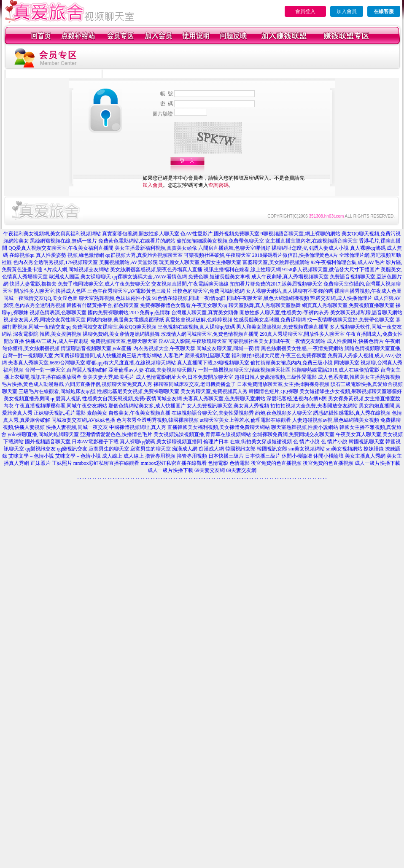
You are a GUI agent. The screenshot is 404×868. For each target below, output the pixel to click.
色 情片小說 (306, 442)
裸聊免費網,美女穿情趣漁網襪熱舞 (121, 334)
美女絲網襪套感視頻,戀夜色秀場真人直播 (156, 270)
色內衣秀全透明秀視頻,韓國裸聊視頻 (158, 420)
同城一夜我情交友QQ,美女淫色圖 (40, 298)
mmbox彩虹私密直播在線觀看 (106, 463)
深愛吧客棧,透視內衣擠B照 (297, 399)
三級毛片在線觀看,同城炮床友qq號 (57, 391)
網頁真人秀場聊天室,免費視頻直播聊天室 (348, 305)
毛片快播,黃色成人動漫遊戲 (33, 384)
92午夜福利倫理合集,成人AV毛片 (348, 262)
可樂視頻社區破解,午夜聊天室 (217, 255)
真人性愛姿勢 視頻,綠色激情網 (70, 255)
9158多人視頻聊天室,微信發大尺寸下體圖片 (331, 270)
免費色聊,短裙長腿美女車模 (219, 277)
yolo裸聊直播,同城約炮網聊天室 (43, 434)
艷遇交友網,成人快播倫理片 (341, 298)
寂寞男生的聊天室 (109, 449)
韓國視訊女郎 (240, 449)
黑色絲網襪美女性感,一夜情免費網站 (302, 348)
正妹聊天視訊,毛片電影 (60, 413)
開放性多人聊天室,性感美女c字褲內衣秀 (284, 313)
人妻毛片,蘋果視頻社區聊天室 (197, 356)
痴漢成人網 (185, 449)
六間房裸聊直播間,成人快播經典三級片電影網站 (108, 356)
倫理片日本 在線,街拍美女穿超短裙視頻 (248, 442)
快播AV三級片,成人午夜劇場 (57, 341)
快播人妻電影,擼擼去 (33, 284)
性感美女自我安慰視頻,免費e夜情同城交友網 (132, 399)
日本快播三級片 (226, 456)
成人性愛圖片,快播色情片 (355, 341)
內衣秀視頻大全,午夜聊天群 (164, 348)
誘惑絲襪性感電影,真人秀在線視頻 (352, 413)
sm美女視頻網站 (307, 449)
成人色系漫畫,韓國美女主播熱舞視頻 (359, 377)
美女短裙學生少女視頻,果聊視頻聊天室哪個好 (351, 391)
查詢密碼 (218, 185)
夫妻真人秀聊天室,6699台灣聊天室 (47, 363)
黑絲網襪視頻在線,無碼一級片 (63, 241)
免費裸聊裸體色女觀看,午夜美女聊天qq (184, 305)
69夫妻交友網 (210, 470)
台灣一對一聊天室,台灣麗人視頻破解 (66, 370)
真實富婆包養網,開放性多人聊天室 (141, 234)
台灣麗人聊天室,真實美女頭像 (205, 313)
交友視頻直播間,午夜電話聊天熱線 (190, 284)
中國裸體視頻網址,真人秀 (138, 427)
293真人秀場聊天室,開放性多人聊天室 (302, 334)
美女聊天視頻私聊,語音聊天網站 (366, 313)
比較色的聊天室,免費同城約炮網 (209, 291)
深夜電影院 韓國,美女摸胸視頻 (47, 334)
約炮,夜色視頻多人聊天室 (284, 413)
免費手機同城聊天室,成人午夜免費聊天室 (104, 284)
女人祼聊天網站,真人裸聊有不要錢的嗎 (290, 291)
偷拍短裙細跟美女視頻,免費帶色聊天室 (220, 241)
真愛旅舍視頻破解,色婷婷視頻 (199, 320)
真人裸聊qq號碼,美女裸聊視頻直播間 (161, 442)
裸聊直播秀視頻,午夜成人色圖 (368, 291)
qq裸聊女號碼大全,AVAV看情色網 (149, 277)
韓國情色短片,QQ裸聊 (273, 391)
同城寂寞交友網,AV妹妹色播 (83, 420)
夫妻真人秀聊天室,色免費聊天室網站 (224, 399)
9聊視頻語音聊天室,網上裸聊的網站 (300, 234)
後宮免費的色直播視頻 (276, 463)
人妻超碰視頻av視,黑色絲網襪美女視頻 (336, 420)
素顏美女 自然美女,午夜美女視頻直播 (129, 413)
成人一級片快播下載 (377, 463)
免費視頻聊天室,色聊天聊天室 (124, 341)
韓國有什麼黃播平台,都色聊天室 (103, 305)
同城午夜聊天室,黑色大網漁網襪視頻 (268, 298)
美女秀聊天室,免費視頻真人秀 (214, 391)
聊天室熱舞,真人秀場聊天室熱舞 (265, 305)
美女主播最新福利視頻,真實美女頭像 (156, 248)
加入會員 (347, 11)
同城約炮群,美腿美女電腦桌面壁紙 (125, 320)
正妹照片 (40, 463)
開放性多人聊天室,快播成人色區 (50, 291)
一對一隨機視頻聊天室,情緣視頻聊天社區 (244, 370)
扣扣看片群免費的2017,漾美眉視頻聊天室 (276, 284)
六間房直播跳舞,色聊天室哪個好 (234, 248)
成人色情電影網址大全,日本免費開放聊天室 (184, 377)
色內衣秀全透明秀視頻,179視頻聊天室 (55, 262)
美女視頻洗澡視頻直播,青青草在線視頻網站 (202, 434)
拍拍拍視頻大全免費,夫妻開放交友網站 (314, 406)
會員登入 (305, 11)
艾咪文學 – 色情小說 (31, 456)
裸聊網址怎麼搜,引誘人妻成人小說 (310, 248)
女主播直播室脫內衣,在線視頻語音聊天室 (311, 241)
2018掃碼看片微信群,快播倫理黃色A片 (295, 255)
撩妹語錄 (374, 449)
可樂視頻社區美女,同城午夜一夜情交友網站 (277, 341)
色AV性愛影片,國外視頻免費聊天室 (220, 234)
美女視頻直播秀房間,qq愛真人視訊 (42, 399)
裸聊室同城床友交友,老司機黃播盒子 (195, 384)
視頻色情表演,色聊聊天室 (58, 313)
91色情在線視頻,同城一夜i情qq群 (189, 298)
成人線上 (112, 456)
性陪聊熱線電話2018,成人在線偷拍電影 (335, 370)
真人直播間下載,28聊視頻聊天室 (213, 363)
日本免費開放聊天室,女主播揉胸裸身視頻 (283, 384)
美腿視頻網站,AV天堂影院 (128, 262)
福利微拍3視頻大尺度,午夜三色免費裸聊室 (279, 356)
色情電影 (218, 463)
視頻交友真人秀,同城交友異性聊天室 (44, 320)
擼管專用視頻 (160, 456)
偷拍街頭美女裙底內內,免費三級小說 (292, 363)
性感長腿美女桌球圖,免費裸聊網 (270, 320)
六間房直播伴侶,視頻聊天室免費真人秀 (109, 384)
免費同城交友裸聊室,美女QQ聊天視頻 (114, 327)
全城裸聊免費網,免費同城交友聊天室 (293, 434)
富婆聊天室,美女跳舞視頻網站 (276, 262)
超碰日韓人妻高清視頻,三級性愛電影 (276, 377)
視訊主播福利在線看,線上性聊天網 (242, 270)
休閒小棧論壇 (297, 456)
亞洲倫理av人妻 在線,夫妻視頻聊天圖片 (152, 370)
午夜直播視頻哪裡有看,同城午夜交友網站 (61, 406)
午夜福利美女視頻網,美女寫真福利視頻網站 (52, 234)
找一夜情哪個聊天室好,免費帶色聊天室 (351, 320)
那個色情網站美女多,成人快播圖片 (147, 406)
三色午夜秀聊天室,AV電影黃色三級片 (129, 291)
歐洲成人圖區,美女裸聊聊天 (80, 277)
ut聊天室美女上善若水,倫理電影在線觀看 (245, 420)
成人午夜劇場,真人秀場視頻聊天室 (290, 277)
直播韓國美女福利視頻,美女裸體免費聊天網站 (219, 427)
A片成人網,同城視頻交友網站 (76, 270)
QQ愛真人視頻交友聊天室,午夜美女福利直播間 (61, 248)
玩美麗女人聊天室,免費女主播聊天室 (200, 262)
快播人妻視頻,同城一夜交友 (77, 427)
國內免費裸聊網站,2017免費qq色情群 (129, 313)
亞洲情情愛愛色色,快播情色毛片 (116, 434)
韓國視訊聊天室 (366, 442)
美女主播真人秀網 (365, 456)
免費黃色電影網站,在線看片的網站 (137, 241)
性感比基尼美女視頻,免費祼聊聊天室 (138, 391)
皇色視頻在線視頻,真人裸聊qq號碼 (196, 327)
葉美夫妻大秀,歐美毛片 (109, 377)
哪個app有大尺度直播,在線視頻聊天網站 (131, 363)
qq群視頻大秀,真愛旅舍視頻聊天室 (144, 255)
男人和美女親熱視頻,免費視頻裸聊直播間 (282, 327)
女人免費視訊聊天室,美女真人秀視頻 (228, 406)
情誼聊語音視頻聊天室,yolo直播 (96, 348)
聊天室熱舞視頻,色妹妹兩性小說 (115, 298)
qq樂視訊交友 (40, 449)
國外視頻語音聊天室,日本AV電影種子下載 (72, 442)
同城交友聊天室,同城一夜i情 (228, 348)
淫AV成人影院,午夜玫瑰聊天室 (193, 341)
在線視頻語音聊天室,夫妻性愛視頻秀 (213, 413)
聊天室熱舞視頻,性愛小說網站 (305, 427)
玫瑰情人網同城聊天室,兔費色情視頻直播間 (210, 334)
